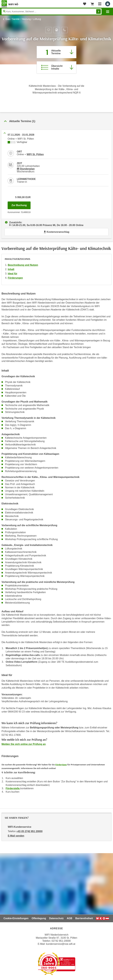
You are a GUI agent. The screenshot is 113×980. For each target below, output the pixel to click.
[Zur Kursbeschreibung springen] (56, 67)
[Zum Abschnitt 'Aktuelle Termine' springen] (56, 52)
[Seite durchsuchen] (52, 11)
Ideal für (13, 274)
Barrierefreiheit (84, 918)
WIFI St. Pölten (35, 154)
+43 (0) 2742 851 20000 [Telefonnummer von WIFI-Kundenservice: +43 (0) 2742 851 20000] (29, 831)
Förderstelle (13, 788)
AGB (69, 918)
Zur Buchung (21, 204)
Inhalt (11, 269)
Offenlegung (39, 918)
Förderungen (15, 278)
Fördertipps (61, 765)
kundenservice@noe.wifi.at (61, 944)
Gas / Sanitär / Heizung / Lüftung (23, 19)
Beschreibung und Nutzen (23, 265)
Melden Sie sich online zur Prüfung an (24, 744)
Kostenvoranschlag (56, 232)
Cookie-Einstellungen (16, 918)
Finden (98, 11)
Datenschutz (56, 918)
